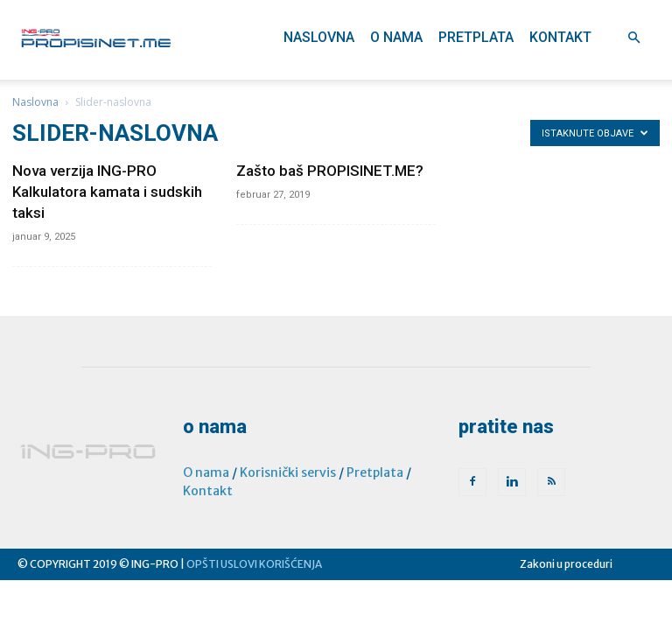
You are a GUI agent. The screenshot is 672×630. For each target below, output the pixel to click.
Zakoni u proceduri (566, 564)
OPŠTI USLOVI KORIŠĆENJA (254, 564)
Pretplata (476, 37)
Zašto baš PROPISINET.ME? (330, 171)
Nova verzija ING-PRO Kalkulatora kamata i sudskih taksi (107, 192)
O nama (396, 37)
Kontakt (560, 37)
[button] (633, 38)
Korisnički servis (288, 472)
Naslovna (319, 37)
